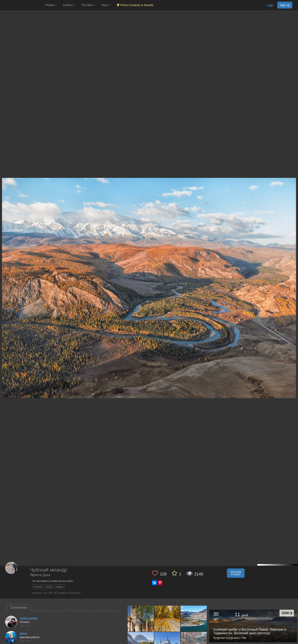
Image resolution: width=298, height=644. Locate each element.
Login (270, 5)
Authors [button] (69, 5)
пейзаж (60, 587)
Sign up (285, 5)
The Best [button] (88, 5)
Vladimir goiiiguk (29, 618)
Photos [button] (51, 5)
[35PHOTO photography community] (22, 5)
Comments (19, 608)
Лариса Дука (40, 575)
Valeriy (23, 633)
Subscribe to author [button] (236, 573)
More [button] (106, 5)
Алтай (49, 587)
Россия (38, 587)
